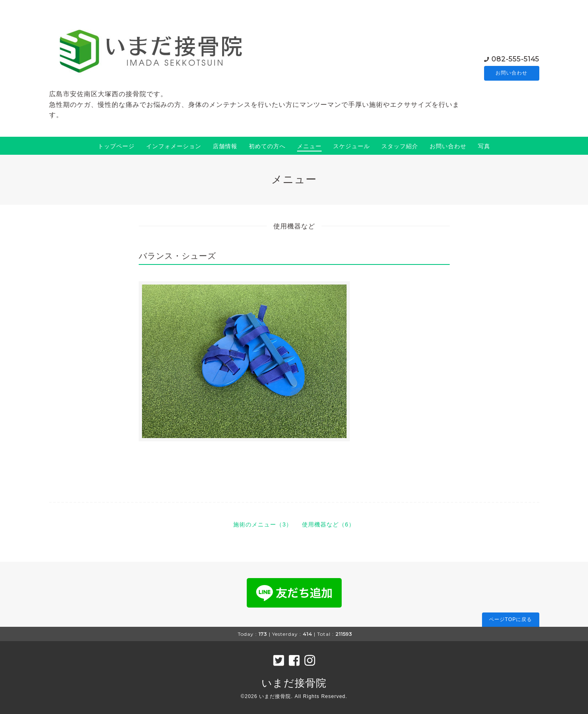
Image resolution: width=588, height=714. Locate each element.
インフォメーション (174, 146)
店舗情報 (225, 146)
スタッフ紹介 (400, 146)
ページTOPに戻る (510, 619)
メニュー (309, 146)
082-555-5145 (515, 59)
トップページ (116, 146)
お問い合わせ (511, 73)
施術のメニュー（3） (263, 524)
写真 (484, 146)
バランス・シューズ (177, 256)
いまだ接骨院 (294, 683)
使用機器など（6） (328, 524)
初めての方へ (267, 146)
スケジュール (351, 146)
